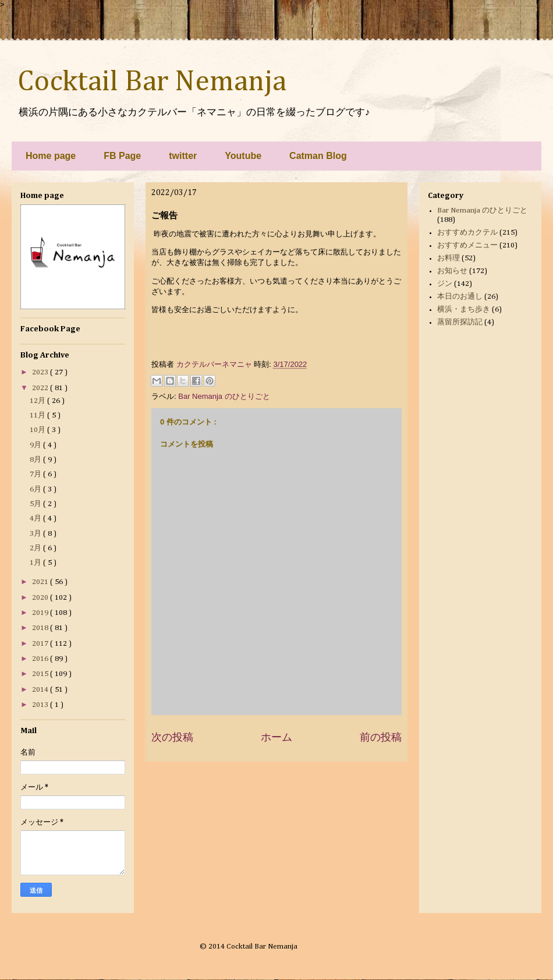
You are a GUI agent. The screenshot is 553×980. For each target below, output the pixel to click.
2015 (41, 674)
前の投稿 (381, 737)
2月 (36, 548)
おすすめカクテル (467, 233)
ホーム (276, 737)
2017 (41, 644)
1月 (36, 563)
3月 (36, 534)
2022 (41, 388)
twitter (183, 156)
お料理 (449, 258)
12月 (38, 401)
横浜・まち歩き (464, 309)
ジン (445, 284)
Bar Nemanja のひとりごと (224, 396)
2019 (41, 613)
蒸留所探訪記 (460, 322)
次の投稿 (172, 737)
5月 (36, 504)
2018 (41, 628)
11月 (38, 415)
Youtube (243, 156)
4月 (36, 519)
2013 (41, 705)
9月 (36, 445)
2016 (41, 659)
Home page (51, 156)
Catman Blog (318, 156)
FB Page (122, 156)
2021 (41, 582)
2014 (41, 690)
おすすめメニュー (467, 245)
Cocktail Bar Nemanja (152, 82)
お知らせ (452, 271)
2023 (41, 372)
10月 (38, 430)
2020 (41, 598)
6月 (36, 489)
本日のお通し (460, 297)
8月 (36, 460)
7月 (36, 474)
